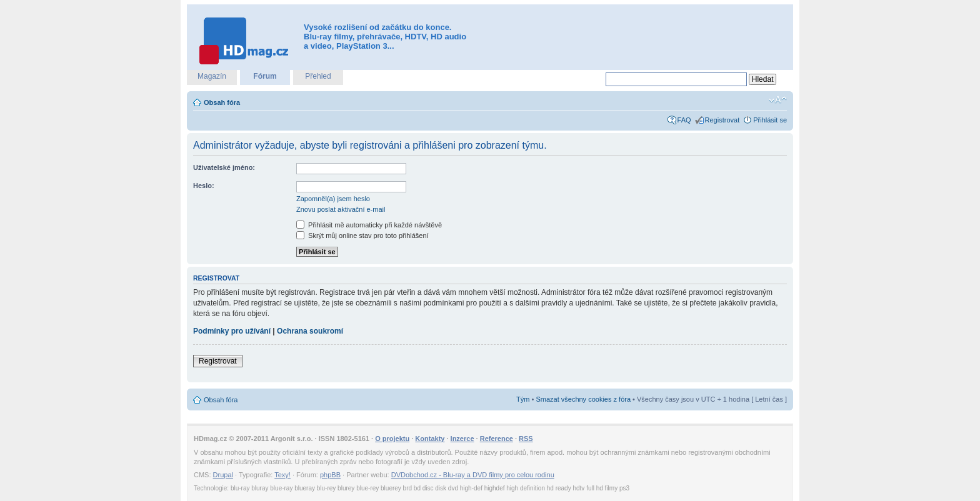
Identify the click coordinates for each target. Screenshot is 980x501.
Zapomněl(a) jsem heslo (333, 199)
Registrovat (722, 120)
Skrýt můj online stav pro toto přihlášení (362, 236)
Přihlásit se (770, 120)
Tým (523, 399)
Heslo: (204, 186)
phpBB (330, 475)
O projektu (392, 439)
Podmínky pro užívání (232, 331)
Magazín (212, 76)
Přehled (318, 76)
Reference (497, 439)
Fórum (265, 76)
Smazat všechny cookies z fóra (583, 399)
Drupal (223, 475)
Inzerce (462, 439)
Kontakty (430, 439)
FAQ (684, 120)
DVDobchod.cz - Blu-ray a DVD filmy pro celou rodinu (473, 475)
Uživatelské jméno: (224, 167)
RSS (526, 439)
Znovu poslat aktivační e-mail (341, 209)
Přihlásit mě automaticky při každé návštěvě (369, 225)
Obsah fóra (222, 102)
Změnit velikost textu (778, 100)
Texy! (282, 475)
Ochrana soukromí (310, 331)
